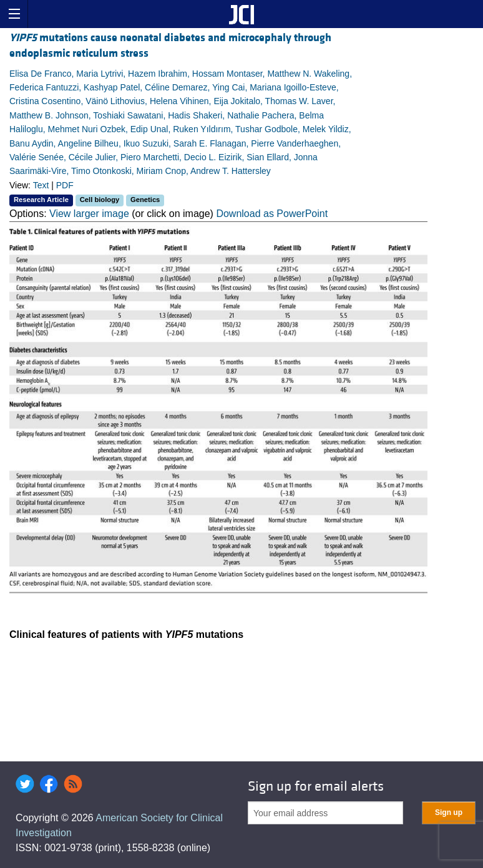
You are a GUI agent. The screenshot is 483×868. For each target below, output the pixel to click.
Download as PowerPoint (272, 214)
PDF (65, 185)
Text (41, 185)
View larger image (89, 214)
